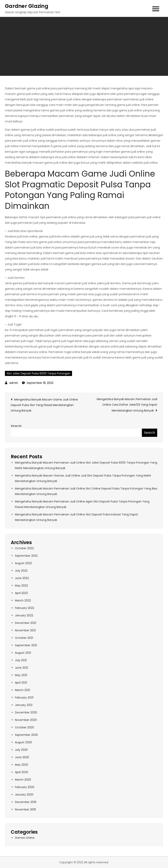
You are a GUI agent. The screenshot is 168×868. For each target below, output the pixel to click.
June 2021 (21, 668)
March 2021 (22, 690)
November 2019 (25, 809)
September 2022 (26, 556)
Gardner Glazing (27, 6)
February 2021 (24, 698)
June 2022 (22, 578)
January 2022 (24, 615)
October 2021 (24, 638)
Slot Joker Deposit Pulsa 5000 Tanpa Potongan (38, 373)
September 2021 (26, 645)
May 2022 (21, 586)
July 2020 (21, 750)
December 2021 (26, 623)
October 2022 (24, 548)
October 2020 (24, 727)
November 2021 (25, 630)
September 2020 (26, 735)
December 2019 (26, 802)
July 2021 (21, 660)
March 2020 (23, 780)
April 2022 (21, 593)
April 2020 (21, 772)
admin (14, 383)
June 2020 (22, 757)
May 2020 (21, 765)
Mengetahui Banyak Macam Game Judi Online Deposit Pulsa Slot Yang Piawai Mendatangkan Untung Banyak (44, 405)
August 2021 (23, 653)
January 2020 (24, 795)
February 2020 (25, 787)
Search (16, 426)
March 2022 (23, 600)
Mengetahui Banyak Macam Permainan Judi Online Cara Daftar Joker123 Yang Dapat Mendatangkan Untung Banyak (127, 405)
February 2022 (25, 608)
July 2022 (21, 571)
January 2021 (24, 705)
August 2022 (23, 563)
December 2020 (26, 712)
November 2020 (26, 720)
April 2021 (21, 683)
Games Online (25, 838)
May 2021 (21, 675)
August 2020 (23, 742)
